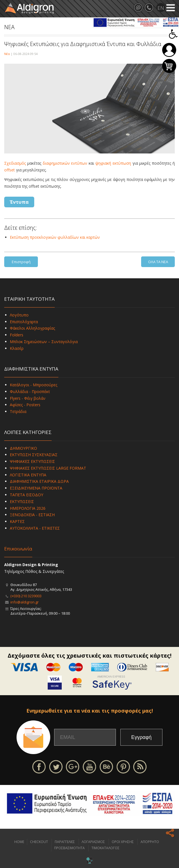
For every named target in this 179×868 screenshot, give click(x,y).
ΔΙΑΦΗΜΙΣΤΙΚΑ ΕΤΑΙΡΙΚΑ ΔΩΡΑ (39, 481)
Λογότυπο (19, 315)
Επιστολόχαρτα (24, 322)
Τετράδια (18, 411)
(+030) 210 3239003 (26, 596)
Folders (17, 335)
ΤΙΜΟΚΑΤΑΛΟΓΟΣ (105, 848)
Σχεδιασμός (15, 163)
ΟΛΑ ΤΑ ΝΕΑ (158, 262)
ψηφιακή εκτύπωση (114, 163)
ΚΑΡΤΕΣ (17, 521)
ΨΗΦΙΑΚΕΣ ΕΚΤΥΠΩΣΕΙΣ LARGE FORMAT (48, 468)
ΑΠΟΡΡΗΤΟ (150, 842)
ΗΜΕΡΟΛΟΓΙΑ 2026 (28, 508)
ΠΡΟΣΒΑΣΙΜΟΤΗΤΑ (69, 848)
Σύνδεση (169, 50)
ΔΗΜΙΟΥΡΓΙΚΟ (23, 448)
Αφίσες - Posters (25, 405)
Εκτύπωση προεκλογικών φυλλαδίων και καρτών (55, 237)
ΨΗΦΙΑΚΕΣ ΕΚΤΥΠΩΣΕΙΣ (32, 461)
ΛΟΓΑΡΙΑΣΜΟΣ (93, 842)
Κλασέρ (17, 348)
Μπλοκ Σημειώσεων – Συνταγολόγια (44, 342)
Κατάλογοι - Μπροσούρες (34, 385)
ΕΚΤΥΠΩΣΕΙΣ (22, 501)
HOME (19, 842)
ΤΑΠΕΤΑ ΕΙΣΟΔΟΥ (27, 495)
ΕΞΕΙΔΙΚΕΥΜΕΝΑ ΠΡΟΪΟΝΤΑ (36, 488)
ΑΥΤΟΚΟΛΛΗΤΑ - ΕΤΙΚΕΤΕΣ (35, 528)
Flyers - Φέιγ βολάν (28, 398)
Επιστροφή (21, 262)
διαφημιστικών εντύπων (65, 163)
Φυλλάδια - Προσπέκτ (30, 391)
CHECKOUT (39, 842)
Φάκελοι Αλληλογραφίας (32, 328)
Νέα (7, 54)
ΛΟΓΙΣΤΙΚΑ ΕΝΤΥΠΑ (28, 475)
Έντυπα (19, 202)
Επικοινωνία (18, 549)
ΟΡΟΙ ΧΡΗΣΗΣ (123, 842)
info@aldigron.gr (25, 602)
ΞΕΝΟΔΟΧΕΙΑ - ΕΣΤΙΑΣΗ (32, 515)
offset (10, 170)
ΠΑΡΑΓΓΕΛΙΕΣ (65, 842)
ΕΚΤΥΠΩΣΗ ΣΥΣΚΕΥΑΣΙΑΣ (34, 455)
